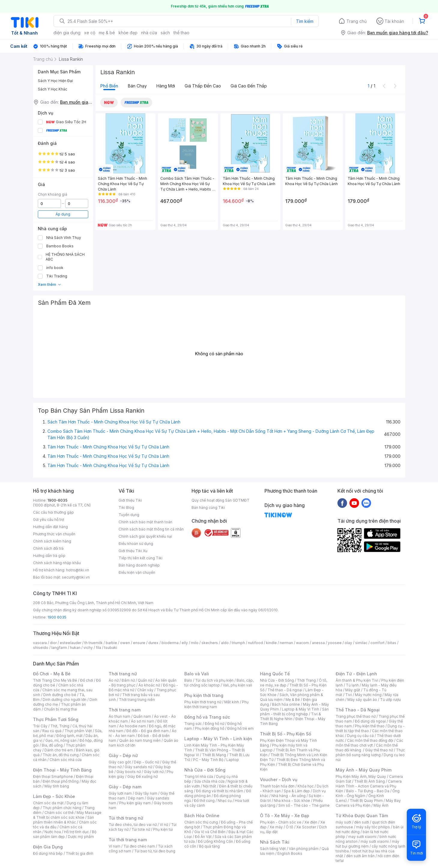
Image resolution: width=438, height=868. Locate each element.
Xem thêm (50, 284)
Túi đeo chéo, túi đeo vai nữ (133, 825)
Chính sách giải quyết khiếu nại (145, 536)
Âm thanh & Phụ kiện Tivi (357, 680)
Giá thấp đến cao (203, 86)
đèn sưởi (362, 822)
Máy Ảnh (381, 805)
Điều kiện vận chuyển (137, 572)
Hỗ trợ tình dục (76, 832)
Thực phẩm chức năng (62, 808)
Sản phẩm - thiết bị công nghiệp (294, 712)
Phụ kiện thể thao (370, 726)
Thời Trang (306, 680)
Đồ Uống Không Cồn (215, 841)
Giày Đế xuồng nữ (142, 776)
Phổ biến (109, 86)
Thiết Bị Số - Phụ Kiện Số (285, 734)
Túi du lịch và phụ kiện (214, 680)
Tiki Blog (126, 507)
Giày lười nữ (154, 772)
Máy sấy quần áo (362, 700)
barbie (111, 643)
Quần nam (142, 716)
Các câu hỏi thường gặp (53, 512)
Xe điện (311, 822)
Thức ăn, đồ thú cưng (61, 755)
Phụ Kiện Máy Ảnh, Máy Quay (361, 776)
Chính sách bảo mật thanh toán (145, 522)
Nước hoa (53, 832)
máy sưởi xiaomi (375, 841)
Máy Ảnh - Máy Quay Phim (364, 770)
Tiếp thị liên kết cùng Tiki (140, 558)
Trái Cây (40, 726)
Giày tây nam (146, 793)
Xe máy (276, 827)
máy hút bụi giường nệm (367, 844)
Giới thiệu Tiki (130, 500)
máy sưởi (343, 822)
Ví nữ (164, 825)
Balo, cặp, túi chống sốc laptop (219, 683)
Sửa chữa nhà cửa (209, 781)
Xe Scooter (306, 827)
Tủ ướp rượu (390, 700)
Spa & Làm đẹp (297, 791)
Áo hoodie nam (133, 726)
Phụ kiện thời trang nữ (203, 702)
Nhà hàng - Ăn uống (288, 796)
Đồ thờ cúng (204, 801)
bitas (392, 643)
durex (153, 643)
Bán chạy (137, 86)
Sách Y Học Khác (53, 89)
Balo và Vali (197, 674)
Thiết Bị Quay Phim (366, 801)
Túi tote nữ (141, 829)
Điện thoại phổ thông (61, 781)
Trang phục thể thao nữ (356, 716)
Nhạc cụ (225, 801)
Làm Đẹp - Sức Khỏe (54, 796)
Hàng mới (166, 86)
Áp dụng (63, 214)
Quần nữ (145, 680)
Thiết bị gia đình (80, 853)
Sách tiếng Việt (273, 849)
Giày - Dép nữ (123, 755)
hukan (75, 648)
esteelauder (71, 643)
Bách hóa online (286, 704)
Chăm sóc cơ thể (59, 813)
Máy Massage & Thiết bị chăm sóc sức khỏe (67, 815)
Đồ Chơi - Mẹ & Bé (52, 674)
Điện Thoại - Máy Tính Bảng (62, 770)
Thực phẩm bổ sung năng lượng (370, 752)
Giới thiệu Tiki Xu (133, 551)
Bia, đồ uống (52, 745)
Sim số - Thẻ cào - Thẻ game (304, 805)
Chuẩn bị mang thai (60, 709)
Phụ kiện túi (163, 829)
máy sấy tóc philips (373, 827)
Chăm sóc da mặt (48, 803)
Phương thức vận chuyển (54, 534)
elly (185, 643)
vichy (88, 648)
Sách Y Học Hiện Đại (55, 81)
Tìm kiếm (305, 21)
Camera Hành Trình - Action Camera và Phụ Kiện (369, 786)
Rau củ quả (52, 731)
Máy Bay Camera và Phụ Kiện (368, 803)
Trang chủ (356, 21)
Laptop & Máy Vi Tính (301, 709)
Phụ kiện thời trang (204, 695)
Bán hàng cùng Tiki (208, 507)
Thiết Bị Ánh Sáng (370, 781)
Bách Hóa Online (202, 816)
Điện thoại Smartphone (53, 776)
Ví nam (115, 846)
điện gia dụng (67, 33)
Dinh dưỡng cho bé (60, 695)
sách (165, 33)
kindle (271, 643)
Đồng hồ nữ (214, 724)
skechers (210, 643)
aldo (225, 643)
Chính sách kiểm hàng (52, 541)
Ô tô (290, 827)
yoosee (335, 643)
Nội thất (210, 786)
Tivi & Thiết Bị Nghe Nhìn (290, 716)
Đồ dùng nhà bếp (48, 853)
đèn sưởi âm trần (360, 856)
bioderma (170, 643)
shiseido (41, 648)
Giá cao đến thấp (249, 86)
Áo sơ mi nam (143, 721)
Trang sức (193, 724)
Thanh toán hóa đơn (277, 786)
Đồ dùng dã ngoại (370, 721)
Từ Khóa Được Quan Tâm (362, 816)
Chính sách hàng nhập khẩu (57, 563)
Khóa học (306, 786)
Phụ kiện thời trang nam (216, 704)
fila (98, 648)
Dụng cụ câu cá (360, 736)
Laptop (233, 760)
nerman (286, 643)
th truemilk (94, 643)
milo (195, 643)
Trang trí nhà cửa (199, 776)
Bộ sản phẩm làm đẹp (65, 834)
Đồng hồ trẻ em (240, 728)
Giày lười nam (120, 793)
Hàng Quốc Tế (275, 674)
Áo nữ (114, 680)
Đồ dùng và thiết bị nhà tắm (220, 791)
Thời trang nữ (123, 674)
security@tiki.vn (76, 577)
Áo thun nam (119, 716)
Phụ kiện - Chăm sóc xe (281, 822)
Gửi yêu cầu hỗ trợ (48, 520)
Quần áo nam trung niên (140, 740)
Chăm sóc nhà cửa (66, 760)
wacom (302, 643)
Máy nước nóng (368, 695)
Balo (188, 680)
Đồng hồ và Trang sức (207, 717)
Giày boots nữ (129, 772)
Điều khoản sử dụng (136, 544)
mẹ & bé (107, 33)
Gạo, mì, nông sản (61, 740)
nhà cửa (149, 33)
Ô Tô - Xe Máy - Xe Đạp (285, 816)
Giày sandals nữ (138, 767)
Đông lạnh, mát (69, 736)
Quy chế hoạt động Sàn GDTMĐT (221, 500)
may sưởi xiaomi (362, 837)
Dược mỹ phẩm (81, 837)
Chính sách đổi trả (48, 548)
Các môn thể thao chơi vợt (369, 743)
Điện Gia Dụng (48, 847)
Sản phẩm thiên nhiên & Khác (63, 820)
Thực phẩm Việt (78, 731)
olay (348, 643)
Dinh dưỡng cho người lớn (65, 700)
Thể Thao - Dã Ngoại (358, 710)
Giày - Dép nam (125, 787)
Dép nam (136, 798)
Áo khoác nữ (149, 685)
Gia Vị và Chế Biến (210, 832)
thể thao (181, 33)
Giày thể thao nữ (379, 750)
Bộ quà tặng (209, 846)
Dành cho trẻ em (59, 750)
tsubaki (111, 648)
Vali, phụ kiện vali (237, 685)
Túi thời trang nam (128, 840)
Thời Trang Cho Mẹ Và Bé (55, 680)
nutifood (255, 643)
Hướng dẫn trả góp (49, 556)
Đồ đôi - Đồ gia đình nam (148, 731)
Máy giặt (353, 690)
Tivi (349, 695)
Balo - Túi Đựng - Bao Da (368, 791)
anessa (318, 643)
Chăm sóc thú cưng (201, 822)
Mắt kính (232, 702)
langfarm (59, 648)
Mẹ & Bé (293, 700)
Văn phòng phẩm (304, 849)
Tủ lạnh (352, 685)
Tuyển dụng (129, 515)
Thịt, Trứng (60, 726)
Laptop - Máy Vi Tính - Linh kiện (218, 739)
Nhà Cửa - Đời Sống (205, 770)
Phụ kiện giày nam (135, 803)
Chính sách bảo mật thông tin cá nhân (151, 529)
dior (53, 643)
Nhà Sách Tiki (275, 842)
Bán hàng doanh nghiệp (139, 565)
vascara (40, 643)
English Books (290, 853)
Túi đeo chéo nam (139, 846)
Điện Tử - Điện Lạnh (356, 674)
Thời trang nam (125, 710)
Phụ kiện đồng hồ (210, 728)
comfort (378, 643)
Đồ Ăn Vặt (203, 837)
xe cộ (90, 33)
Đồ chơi (87, 680)
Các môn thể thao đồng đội (370, 740)
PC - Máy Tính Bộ (208, 760)
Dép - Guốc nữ (147, 762)
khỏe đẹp (128, 33)
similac (361, 643)
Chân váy (145, 690)
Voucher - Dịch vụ (279, 779)
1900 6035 (57, 617)
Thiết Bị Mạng (214, 755)
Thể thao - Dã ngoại (285, 690)
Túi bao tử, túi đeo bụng (155, 851)
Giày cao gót (120, 762)
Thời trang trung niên (137, 700)
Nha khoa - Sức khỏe (292, 801)
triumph (238, 643)
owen (125, 643)
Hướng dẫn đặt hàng (50, 527)
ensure (139, 643)
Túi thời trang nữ (126, 818)
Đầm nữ (128, 680)
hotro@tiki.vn (78, 570)
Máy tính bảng (57, 786)
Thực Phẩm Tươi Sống (56, 719)
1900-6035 (57, 500)
